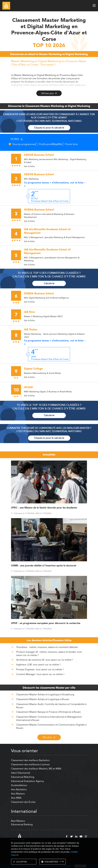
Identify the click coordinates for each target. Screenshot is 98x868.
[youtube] (81, 837)
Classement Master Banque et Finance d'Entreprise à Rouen (48, 712)
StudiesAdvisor (19, 785)
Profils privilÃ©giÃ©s (50, 144)
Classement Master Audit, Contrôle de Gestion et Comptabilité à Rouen (51, 706)
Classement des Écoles (23, 802)
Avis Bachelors (19, 789)
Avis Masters (18, 794)
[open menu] (94, 6)
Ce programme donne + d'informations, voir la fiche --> (55, 184)
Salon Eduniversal (20, 773)
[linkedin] (76, 837)
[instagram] (86, 837)
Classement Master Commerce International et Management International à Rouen (49, 718)
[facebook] (67, 837)
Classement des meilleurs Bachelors (30, 760)
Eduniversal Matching (23, 777)
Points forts (72, 144)
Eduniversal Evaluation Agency (27, 781)
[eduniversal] (18, 837)
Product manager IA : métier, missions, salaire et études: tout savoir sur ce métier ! (49, 654)
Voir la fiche (29, 166)
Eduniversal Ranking (22, 824)
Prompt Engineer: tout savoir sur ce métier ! (40, 669)
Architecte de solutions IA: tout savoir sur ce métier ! (45, 660)
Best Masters (18, 821)
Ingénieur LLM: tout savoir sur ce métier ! (38, 665)
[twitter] (71, 837)
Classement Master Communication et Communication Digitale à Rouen (51, 726)
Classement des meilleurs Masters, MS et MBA (36, 769)
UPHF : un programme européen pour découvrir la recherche (46, 623)
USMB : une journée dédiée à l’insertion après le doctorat (44, 566)
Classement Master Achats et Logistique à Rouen (43, 699)
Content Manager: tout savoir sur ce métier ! (40, 674)
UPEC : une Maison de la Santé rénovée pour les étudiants (44, 508)
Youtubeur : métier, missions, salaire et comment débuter (47, 647)
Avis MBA (16, 798)
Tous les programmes (24, 144)
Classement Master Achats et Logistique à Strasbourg (45, 694)
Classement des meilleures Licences (30, 764)
